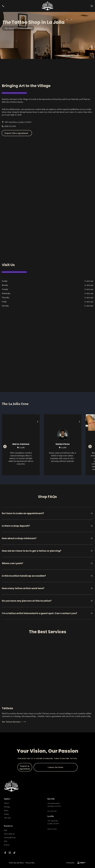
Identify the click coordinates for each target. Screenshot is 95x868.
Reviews (7, 845)
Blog (6, 841)
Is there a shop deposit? (47, 526)
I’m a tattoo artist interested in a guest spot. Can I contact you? (47, 613)
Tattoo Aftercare (9, 834)
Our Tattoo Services (14, 722)
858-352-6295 (52, 829)
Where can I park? (47, 563)
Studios (6, 814)
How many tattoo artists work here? (47, 588)
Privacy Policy (30, 863)
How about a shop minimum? (47, 538)
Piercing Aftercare (10, 838)
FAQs (6, 830)
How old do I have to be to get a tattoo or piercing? (47, 551)
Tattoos (6, 803)
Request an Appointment (25, 767)
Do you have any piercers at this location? (47, 601)
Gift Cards (7, 818)
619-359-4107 (52, 811)
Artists (6, 810)
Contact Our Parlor (56, 767)
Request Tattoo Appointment (16, 133)
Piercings (7, 807)
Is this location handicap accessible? (47, 576)
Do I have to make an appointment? (47, 513)
